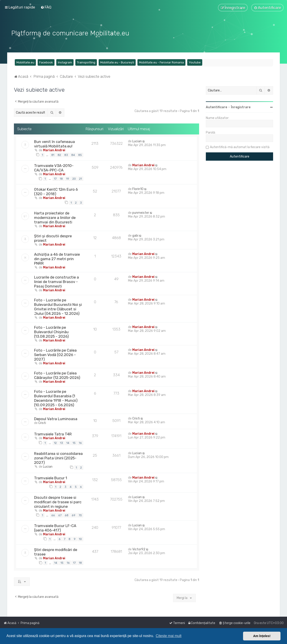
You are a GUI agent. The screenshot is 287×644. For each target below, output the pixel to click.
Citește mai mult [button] (169, 636)
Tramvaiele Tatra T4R (53, 434)
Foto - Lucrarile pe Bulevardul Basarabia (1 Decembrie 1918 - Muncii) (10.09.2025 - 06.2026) (56, 398)
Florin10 (138, 189)
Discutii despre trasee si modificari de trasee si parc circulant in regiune (58, 501)
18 (61, 178)
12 (55, 442)
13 (62, 442)
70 (80, 515)
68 (67, 515)
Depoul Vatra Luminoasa (56, 418)
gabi (135, 235)
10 (80, 539)
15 (74, 442)
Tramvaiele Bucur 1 (51, 478)
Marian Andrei (54, 150)
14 (68, 442)
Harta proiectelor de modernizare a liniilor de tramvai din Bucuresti (55, 217)
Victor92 (139, 549)
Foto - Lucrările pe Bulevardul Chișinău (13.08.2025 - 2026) (51, 331)
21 (80, 178)
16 (80, 442)
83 (66, 155)
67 (60, 515)
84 (73, 155)
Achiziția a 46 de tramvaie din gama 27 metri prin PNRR (57, 258)
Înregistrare (241, 107)
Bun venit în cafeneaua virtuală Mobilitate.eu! (54, 143)
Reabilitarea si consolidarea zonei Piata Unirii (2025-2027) (58, 458)
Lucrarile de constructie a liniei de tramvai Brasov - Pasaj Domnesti (57, 281)
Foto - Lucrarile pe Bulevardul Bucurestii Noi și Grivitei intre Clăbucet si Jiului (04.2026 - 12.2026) (58, 306)
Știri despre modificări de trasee (56, 551)
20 (74, 178)
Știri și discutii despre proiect (53, 238)
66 (53, 515)
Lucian (137, 141)
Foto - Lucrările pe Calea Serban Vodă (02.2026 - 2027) (55, 354)
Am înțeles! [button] (262, 636)
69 (74, 515)
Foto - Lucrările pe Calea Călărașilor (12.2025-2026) (57, 375)
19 (68, 178)
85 (80, 155)
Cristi (42, 422)
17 (55, 178)
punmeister (141, 212)
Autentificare (216, 107)
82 (59, 155)
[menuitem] (46, 7)
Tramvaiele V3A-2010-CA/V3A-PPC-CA (54, 167)
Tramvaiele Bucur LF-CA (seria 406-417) (55, 527)
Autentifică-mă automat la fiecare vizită (240, 147)
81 (53, 155)
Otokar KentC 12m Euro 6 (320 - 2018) (56, 191)
